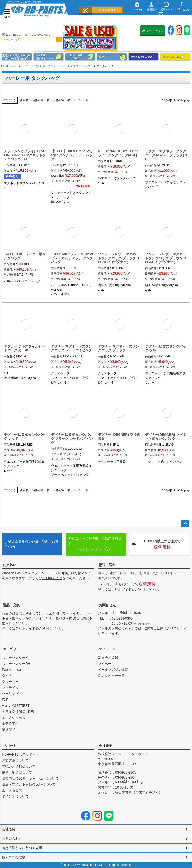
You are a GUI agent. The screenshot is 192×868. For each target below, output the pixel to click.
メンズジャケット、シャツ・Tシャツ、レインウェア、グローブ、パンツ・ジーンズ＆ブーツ (48, 57)
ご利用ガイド (52, 578)
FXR (5, 700)
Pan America (11, 670)
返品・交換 (11, 605)
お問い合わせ (12, 838)
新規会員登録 (108, 658)
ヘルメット (80, 57)
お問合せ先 (107, 605)
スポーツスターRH (16, 664)
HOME (6, 66)
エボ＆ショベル (14, 718)
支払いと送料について (19, 766)
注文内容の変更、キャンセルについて (30, 778)
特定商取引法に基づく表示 (22, 848)
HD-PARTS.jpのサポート (20, 754)
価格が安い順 (62, 100)
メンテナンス (17, 57)
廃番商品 (9, 730)
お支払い (10, 565)
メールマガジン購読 (113, 670)
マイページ (107, 649)
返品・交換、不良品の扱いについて (29, 784)
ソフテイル (10, 688)
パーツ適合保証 (153, 33)
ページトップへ (185, 523)
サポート (10, 746)
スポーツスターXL (16, 658)
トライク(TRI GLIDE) (18, 712)
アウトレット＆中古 (143, 57)
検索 (59, 40)
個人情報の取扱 (14, 857)
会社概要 (106, 746)
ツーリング (10, 694)
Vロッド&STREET (16, 706)
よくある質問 (12, 790)
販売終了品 (10, 724)
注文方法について (15, 760)
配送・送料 (107, 565)
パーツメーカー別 (175, 57)
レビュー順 (81, 100)
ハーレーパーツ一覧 (26, 66)
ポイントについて (15, 796)
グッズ (112, 57)
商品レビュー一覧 (111, 676)
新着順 (24, 100)
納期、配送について (17, 772)
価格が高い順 (41, 100)
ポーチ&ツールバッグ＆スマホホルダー (68, 66)
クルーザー (10, 682)
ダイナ (7, 676)
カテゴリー (11, 649)
